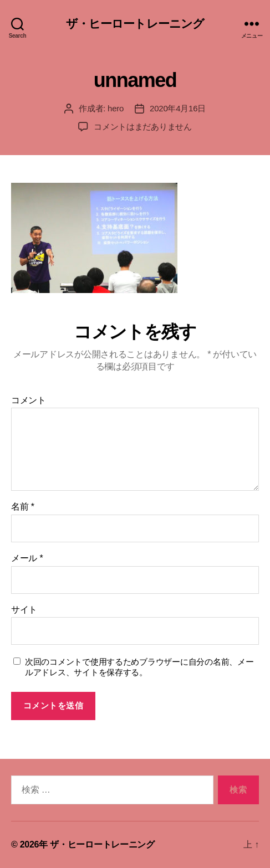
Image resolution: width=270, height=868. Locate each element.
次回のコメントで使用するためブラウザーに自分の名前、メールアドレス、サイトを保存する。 (139, 667)
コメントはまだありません (143, 127)
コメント (29, 400)
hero (116, 108)
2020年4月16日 (178, 108)
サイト (24, 610)
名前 (23, 507)
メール (27, 558)
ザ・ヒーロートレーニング (135, 24)
